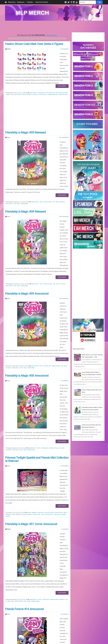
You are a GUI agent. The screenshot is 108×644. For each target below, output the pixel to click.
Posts (76, 624)
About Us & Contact (42, 2)
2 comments (64, 344)
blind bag (41, 455)
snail (15, 189)
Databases (21, 2)
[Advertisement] (54, 27)
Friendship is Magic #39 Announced (27, 268)
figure (66, 87)
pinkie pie (18, 457)
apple (29, 455)
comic (41, 188)
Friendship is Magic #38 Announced (27, 339)
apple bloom (33, 87)
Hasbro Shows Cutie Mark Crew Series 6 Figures (34, 44)
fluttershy (8, 457)
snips (19, 189)
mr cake (8, 530)
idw (54, 188)
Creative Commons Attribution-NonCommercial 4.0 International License (62, 636)
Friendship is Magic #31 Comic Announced (31, 467)
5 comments (64, 49)
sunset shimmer (63, 89)
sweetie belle (24, 189)
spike (29, 530)
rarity (43, 457)
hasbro (8, 89)
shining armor (43, 89)
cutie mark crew (50, 87)
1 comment (65, 472)
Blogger (73, 640)
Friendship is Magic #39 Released (25, 127)
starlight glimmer (53, 89)
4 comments (64, 418)
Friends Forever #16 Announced (24, 538)
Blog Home (12, 2)
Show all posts (52, 35)
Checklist (30, 2)
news (57, 188)
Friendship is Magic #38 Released (25, 197)
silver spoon (9, 189)
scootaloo (35, 89)
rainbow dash (37, 457)
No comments (64, 131)
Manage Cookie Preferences (56, 640)
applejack (34, 455)
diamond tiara (60, 87)
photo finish (18, 89)
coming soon (41, 87)
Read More (62, 80)
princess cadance (27, 89)
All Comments (78, 627)
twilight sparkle (35, 530)
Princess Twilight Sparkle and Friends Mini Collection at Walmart (37, 411)
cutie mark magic (49, 455)
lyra (12, 89)
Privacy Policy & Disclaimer (40, 640)
